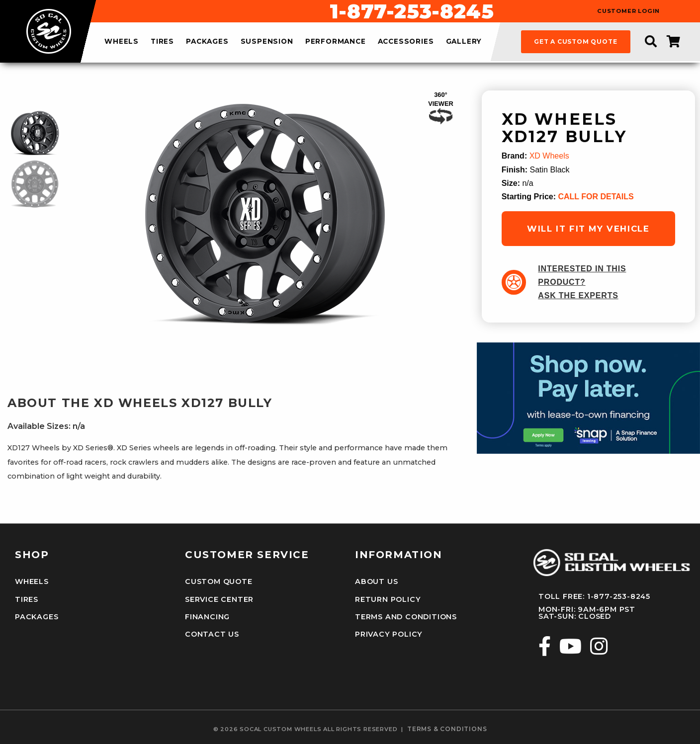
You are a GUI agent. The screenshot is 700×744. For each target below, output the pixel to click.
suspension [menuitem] (267, 42)
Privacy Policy (389, 634)
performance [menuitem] (336, 42)
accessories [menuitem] (406, 42)
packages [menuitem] (207, 42)
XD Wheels (549, 156)
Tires (27, 599)
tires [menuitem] (162, 42)
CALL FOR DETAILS (596, 197)
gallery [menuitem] (464, 42)
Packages (37, 617)
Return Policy (388, 599)
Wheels (32, 581)
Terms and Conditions (406, 617)
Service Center (219, 599)
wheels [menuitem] (122, 42)
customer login (628, 11)
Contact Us (212, 634)
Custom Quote (219, 581)
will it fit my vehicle (588, 229)
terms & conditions (447, 729)
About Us (376, 581)
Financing (207, 617)
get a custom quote (575, 41)
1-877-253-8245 (412, 11)
